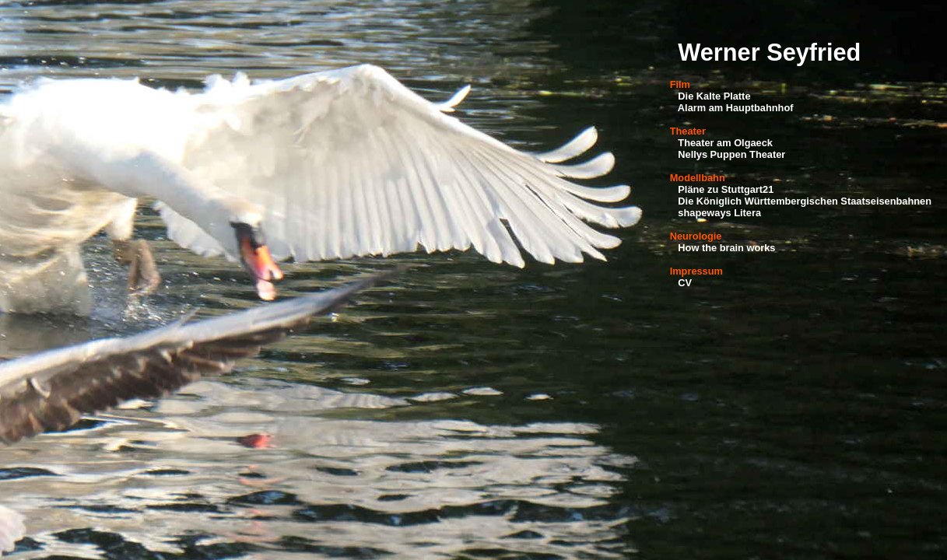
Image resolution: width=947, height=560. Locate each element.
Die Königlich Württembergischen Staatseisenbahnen (805, 201)
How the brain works (726, 248)
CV (685, 283)
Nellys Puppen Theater (731, 154)
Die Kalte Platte (714, 96)
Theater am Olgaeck (725, 143)
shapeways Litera (719, 213)
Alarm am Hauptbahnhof (736, 108)
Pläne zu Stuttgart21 (726, 189)
